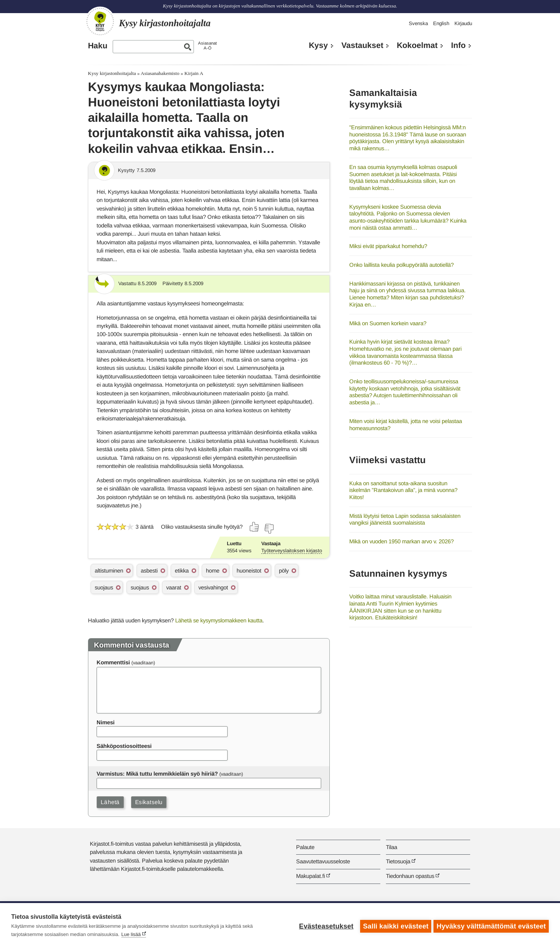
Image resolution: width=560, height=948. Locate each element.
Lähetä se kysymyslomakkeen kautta (219, 620)
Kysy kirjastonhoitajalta (112, 73)
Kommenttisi (113, 662)
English (441, 23)
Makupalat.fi (311, 876)
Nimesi (106, 722)
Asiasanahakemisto (160, 73)
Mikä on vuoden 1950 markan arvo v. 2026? (401, 541)
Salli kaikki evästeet (394, 926)
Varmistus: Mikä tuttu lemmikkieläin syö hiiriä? (157, 774)
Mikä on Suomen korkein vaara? (388, 323)
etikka (182, 570)
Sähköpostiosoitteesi (124, 746)
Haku (98, 46)
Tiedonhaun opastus (410, 876)
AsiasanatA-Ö (207, 46)
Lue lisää (131, 934)
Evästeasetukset (325, 926)
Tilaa (392, 847)
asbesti (149, 570)
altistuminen (109, 570)
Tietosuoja (398, 861)
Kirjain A (194, 73)
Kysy (318, 45)
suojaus (104, 587)
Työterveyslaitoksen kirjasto (292, 551)
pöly (284, 570)
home (213, 570)
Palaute (305, 847)
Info (458, 45)
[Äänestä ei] (269, 529)
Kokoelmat (417, 45)
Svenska (418, 23)
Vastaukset (362, 45)
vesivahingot (213, 587)
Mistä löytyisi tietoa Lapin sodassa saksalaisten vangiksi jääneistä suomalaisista (405, 519)
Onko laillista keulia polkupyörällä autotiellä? (401, 265)
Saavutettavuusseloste (323, 861)
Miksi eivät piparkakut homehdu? (388, 246)
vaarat (174, 587)
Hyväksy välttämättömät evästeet (491, 926)
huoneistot (249, 570)
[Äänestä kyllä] (255, 527)
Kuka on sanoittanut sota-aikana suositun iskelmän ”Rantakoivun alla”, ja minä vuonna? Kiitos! (403, 490)
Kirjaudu (463, 23)
